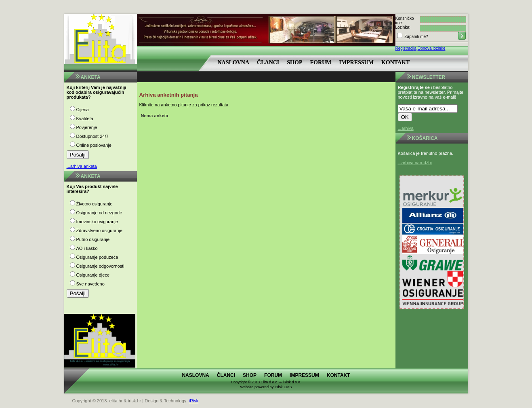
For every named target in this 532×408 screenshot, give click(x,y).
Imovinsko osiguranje (97, 222)
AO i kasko (87, 248)
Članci (268, 62)
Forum (321, 62)
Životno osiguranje (95, 204)
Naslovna (234, 62)
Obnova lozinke (432, 48)
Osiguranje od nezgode (99, 213)
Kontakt (396, 62)
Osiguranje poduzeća (97, 257)
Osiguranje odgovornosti (100, 266)
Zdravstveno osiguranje (99, 230)
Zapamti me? (416, 37)
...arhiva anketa (82, 166)
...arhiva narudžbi (415, 163)
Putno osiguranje (93, 239)
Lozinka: (403, 27)
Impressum (356, 62)
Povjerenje (87, 127)
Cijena (83, 110)
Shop (294, 62)
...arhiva (406, 128)
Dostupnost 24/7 (93, 136)
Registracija (406, 48)
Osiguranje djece (93, 275)
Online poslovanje (94, 145)
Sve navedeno (90, 284)
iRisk (193, 401)
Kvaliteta (85, 118)
